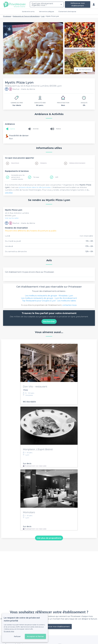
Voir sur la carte (12, 218)
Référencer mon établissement (78, 4)
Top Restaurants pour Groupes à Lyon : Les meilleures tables (49, 301)
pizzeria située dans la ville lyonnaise (35, 187)
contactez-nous (69, 305)
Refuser (17, 636)
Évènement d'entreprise (67, 11)
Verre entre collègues (47, 11)
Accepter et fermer (35, 636)
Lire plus (9, 192)
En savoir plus (9, 631)
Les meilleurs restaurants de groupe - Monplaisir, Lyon (49, 296)
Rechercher (49, 321)
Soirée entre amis (28, 11)
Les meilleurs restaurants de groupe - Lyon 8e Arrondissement (49, 298)
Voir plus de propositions (49, 538)
